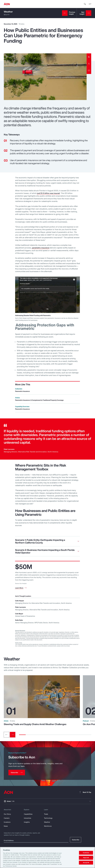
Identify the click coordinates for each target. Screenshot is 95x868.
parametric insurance (41, 248)
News (6, 826)
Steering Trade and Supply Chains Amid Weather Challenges (35, 724)
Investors (7, 822)
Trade (46, 814)
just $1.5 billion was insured (48, 193)
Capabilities (28, 814)
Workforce (48, 826)
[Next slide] (13, 735)
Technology (48, 818)
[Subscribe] (17, 772)
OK (47, 309)
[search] (85, 4)
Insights (27, 822)
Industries (27, 818)
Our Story (7, 814)
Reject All (86, 858)
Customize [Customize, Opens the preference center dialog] (86, 853)
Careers (7, 818)
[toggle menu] (90, 4)
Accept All (86, 863)
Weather (8, 12)
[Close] (93, 857)
